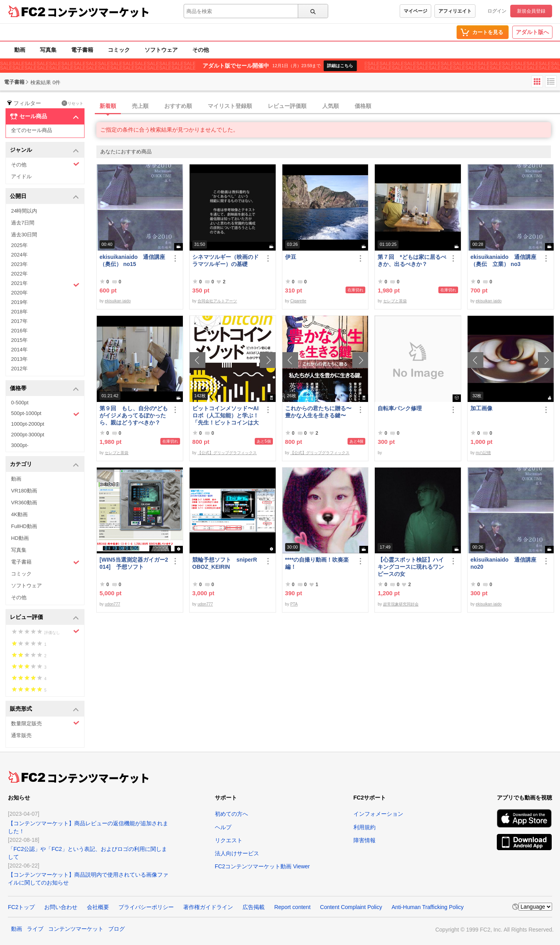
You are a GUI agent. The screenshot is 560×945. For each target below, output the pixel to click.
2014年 (19, 350)
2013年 (19, 359)
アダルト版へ (532, 32)
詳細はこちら (340, 66)
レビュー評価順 (287, 106)
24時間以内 (24, 211)
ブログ (117, 929)
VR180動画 (24, 491)
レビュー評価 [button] (44, 618)
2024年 (19, 255)
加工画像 (481, 408)
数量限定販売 (45, 723)
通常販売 (21, 735)
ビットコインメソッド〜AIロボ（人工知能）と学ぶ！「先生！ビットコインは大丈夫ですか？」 (226, 416)
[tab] (328, 106)
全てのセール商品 (32, 130)
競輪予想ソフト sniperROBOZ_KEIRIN (225, 563)
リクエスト (229, 840)
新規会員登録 (531, 11)
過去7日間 (23, 223)
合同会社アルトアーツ (217, 301)
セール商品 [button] (44, 117)
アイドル (21, 176)
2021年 (45, 284)
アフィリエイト (455, 11)
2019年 (19, 302)
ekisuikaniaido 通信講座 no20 (503, 563)
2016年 (19, 331)
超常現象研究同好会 (401, 604)
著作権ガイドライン (208, 907)
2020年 (19, 293)
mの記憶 (483, 453)
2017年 (19, 321)
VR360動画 (24, 503)
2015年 (19, 340)
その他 (201, 50)
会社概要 (98, 907)
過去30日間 (24, 235)
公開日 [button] (44, 197)
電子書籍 (82, 50)
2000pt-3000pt (28, 435)
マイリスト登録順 (230, 106)
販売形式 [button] (44, 709)
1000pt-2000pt (28, 424)
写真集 (48, 50)
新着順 (108, 106)
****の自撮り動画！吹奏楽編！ (317, 563)
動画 (20, 50)
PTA (294, 604)
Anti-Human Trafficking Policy (428, 907)
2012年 (19, 369)
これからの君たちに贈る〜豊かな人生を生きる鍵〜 (318, 412)
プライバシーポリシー (146, 907)
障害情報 (365, 840)
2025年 (19, 245)
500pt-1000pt (45, 414)
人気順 (331, 106)
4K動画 (19, 514)
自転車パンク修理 (400, 408)
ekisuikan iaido (118, 301)
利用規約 (365, 827)
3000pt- (20, 445)
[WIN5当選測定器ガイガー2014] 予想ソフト (134, 563)
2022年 (19, 274)
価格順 (363, 106)
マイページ (415, 11)
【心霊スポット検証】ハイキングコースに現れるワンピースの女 (411, 567)
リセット (72, 103)
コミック (119, 50)
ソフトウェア (161, 50)
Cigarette (298, 301)
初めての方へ (231, 814)
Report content (292, 907)
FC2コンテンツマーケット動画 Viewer (262, 866)
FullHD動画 (24, 526)
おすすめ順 (178, 106)
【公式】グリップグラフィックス (227, 453)
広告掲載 (254, 907)
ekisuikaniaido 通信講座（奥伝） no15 (132, 260)
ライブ (35, 929)
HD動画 (20, 538)
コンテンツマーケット (98, 12)
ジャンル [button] (44, 150)
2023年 (19, 264)
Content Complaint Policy (351, 907)
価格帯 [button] (44, 389)
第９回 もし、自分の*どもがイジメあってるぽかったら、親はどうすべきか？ (134, 415)
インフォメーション (378, 814)
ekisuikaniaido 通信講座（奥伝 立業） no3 (503, 260)
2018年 (19, 312)
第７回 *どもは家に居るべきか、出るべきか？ (412, 260)
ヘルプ (223, 827)
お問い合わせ (61, 907)
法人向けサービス (237, 853)
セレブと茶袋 (395, 301)
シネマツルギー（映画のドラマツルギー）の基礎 (226, 260)
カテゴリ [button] (44, 465)
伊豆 (291, 257)
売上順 (140, 106)
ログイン (497, 11)
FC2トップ (21, 907)
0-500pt (20, 403)
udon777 (112, 604)
